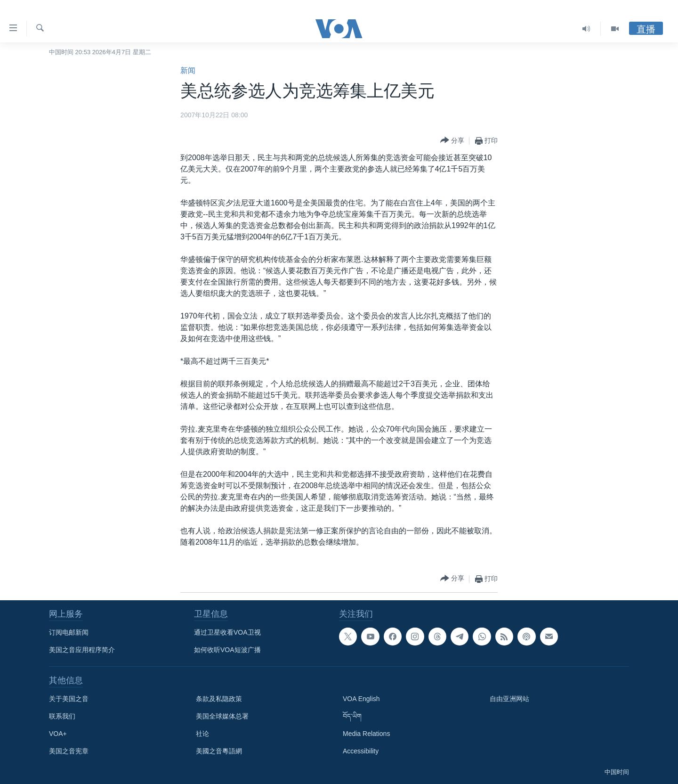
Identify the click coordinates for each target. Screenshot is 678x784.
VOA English (361, 699)
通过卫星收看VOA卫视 (227, 632)
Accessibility (361, 751)
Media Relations (366, 734)
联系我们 (62, 716)
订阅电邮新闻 (69, 632)
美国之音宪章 (69, 751)
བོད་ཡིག (352, 716)
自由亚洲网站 (509, 699)
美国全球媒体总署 (222, 716)
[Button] (452, 141)
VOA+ (58, 734)
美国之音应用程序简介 (82, 650)
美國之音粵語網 (219, 751)
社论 (202, 734)
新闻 (188, 70)
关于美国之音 (69, 699)
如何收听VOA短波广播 (227, 650)
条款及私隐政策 (219, 699)
